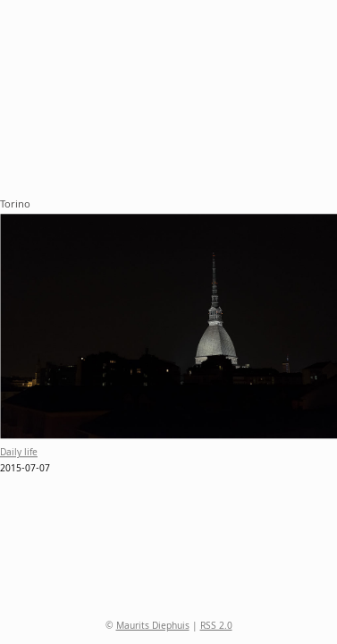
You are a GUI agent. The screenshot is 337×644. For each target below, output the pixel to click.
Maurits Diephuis (153, 627)
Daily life (19, 454)
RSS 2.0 (216, 627)
